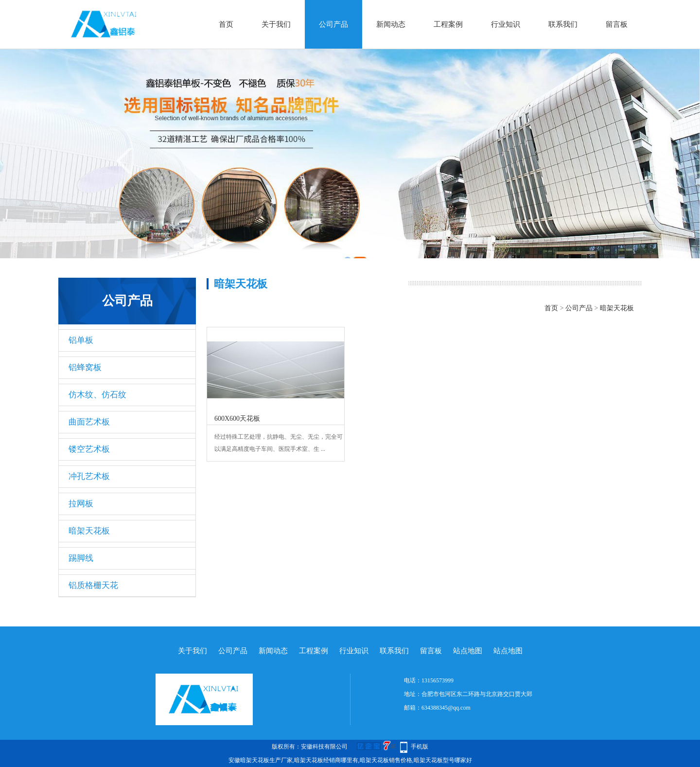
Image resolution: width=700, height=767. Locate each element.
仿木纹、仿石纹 (97, 395)
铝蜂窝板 (85, 367)
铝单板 (81, 340)
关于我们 (276, 24)
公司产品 (333, 24)
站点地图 (468, 651)
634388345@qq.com (446, 708)
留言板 (617, 24)
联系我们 (563, 24)
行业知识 (506, 24)
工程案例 (448, 24)
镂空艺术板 (89, 449)
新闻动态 (391, 24)
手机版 (420, 747)
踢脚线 (81, 558)
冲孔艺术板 (89, 476)
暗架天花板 (89, 531)
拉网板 (81, 504)
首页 (226, 24)
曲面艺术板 (89, 422)
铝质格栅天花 (93, 585)
